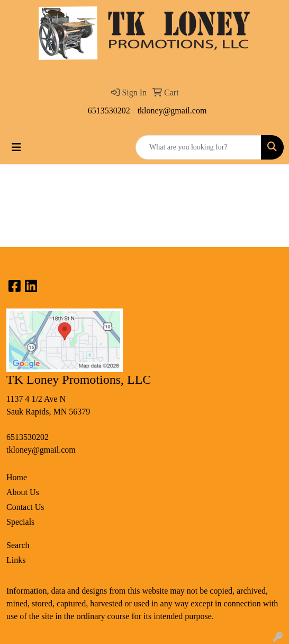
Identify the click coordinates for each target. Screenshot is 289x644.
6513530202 (109, 111)
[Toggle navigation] (16, 147)
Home (17, 477)
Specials (20, 522)
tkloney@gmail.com (172, 111)
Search (18, 545)
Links (16, 560)
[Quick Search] (198, 147)
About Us (23, 492)
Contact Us (25, 507)
